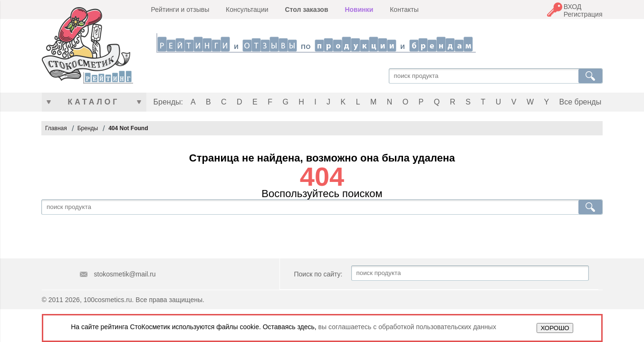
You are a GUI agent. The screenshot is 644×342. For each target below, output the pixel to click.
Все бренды (581, 102)
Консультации (247, 9)
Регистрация (583, 14)
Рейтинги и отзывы (180, 9)
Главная (56, 128)
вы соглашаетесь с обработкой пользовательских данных (407, 327)
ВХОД (573, 7)
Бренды (88, 128)
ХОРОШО (555, 328)
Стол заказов (306, 9)
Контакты (404, 9)
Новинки (359, 9)
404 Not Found (128, 128)
